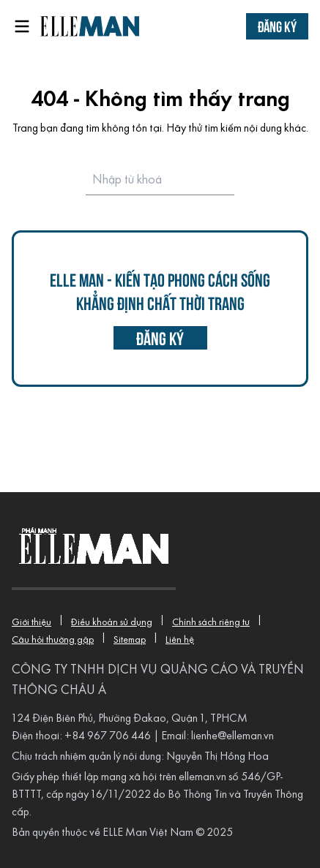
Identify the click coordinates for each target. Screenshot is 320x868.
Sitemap (130, 640)
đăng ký (160, 337)
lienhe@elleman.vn (232, 736)
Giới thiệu (31, 623)
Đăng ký (277, 26)
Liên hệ (180, 640)
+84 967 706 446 (108, 736)
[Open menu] (22, 26)
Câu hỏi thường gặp (53, 640)
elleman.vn (202, 777)
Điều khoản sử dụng (112, 623)
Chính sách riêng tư (211, 623)
